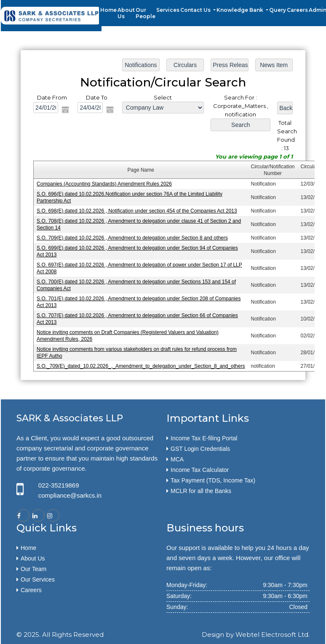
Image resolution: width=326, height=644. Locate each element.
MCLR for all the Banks (201, 491)
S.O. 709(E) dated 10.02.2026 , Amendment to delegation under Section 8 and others (132, 238)
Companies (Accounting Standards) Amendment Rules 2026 (105, 184)
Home (108, 10)
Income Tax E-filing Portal (204, 438)
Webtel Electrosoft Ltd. (273, 635)
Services (168, 10)
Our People (146, 13)
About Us (126, 13)
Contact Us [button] (196, 10)
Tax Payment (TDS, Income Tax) (213, 480)
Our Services (38, 579)
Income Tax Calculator (200, 470)
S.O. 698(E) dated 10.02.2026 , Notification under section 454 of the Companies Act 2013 (137, 211)
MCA (177, 459)
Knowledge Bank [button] (240, 10)
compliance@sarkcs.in (70, 495)
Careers (297, 10)
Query (278, 10)
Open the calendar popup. (66, 110)
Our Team (33, 569)
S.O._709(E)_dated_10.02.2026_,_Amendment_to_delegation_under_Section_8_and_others (141, 365)
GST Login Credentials (200, 449)
